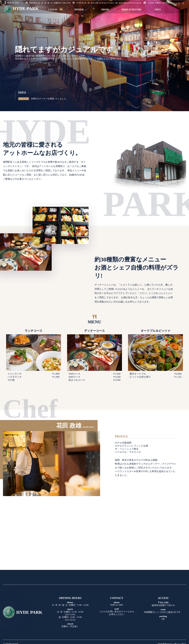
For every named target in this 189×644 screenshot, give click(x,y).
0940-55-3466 (11, 3)
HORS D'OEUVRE (132, 10)
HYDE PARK (23, 612)
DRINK (105, 10)
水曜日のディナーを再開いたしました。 (43, 99)
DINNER (79, 10)
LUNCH (53, 10)
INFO (158, 10)
